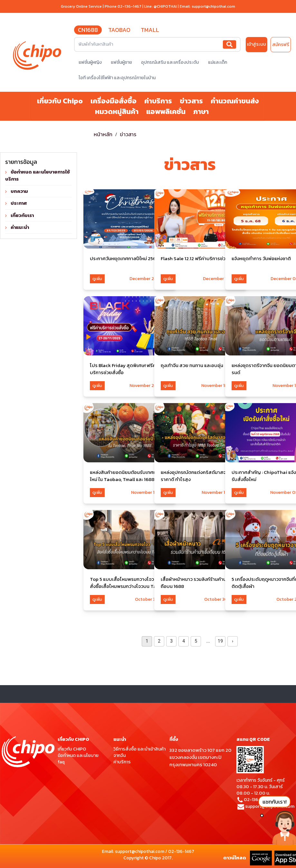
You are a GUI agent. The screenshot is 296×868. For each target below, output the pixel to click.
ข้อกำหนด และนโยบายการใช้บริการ (38, 175)
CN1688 (88, 30)
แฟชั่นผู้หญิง (90, 62)
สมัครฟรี (281, 45)
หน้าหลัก (103, 134)
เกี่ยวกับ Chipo (60, 101)
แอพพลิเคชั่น (166, 112)
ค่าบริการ (158, 101)
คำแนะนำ (20, 227)
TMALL (150, 30)
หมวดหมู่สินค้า (117, 112)
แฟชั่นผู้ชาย (121, 62)
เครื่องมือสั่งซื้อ (114, 101)
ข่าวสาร (191, 101)
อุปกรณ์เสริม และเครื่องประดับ (170, 62)
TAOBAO (119, 30)
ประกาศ (19, 203)
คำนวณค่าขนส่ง (235, 101)
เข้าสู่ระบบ (257, 44)
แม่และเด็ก (218, 62)
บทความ (19, 191)
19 (220, 641)
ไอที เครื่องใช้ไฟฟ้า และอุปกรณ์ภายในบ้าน (117, 78)
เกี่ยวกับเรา (22, 215)
